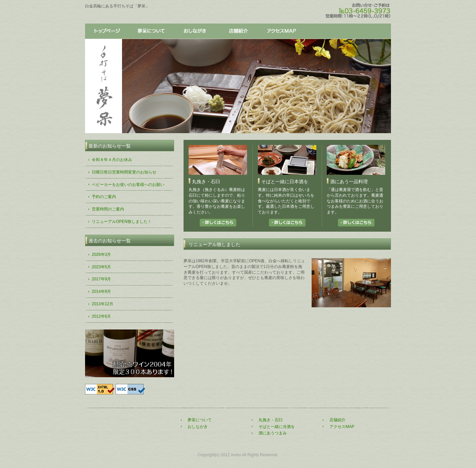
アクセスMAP (342, 427)
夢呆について (151, 31)
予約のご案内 (104, 197)
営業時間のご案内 (108, 209)
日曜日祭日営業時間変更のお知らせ (124, 172)
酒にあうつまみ (273, 433)
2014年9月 (101, 291)
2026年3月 (101, 255)
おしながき (194, 31)
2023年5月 (101, 267)
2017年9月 (101, 279)
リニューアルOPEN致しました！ (122, 222)
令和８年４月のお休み (112, 160)
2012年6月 (101, 316)
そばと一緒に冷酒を (277, 427)
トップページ (107, 31)
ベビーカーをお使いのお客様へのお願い (128, 185)
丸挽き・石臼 (271, 420)
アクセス (282, 31)
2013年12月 (103, 304)
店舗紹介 (238, 31)
